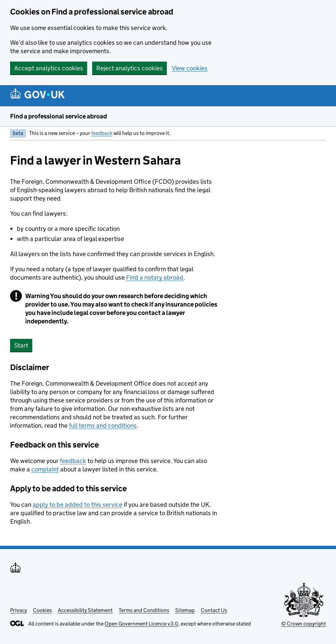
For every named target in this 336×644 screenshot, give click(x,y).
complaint (45, 469)
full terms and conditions (103, 425)
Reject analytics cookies (129, 68)
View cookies (190, 68)
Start (21, 345)
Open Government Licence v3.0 (141, 624)
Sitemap (185, 610)
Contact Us (214, 610)
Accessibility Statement (85, 610)
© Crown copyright (304, 624)
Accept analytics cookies (49, 68)
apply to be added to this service (78, 505)
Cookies (42, 610)
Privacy (18, 610)
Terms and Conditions (144, 610)
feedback (102, 133)
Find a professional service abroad (59, 116)
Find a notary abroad (155, 277)
